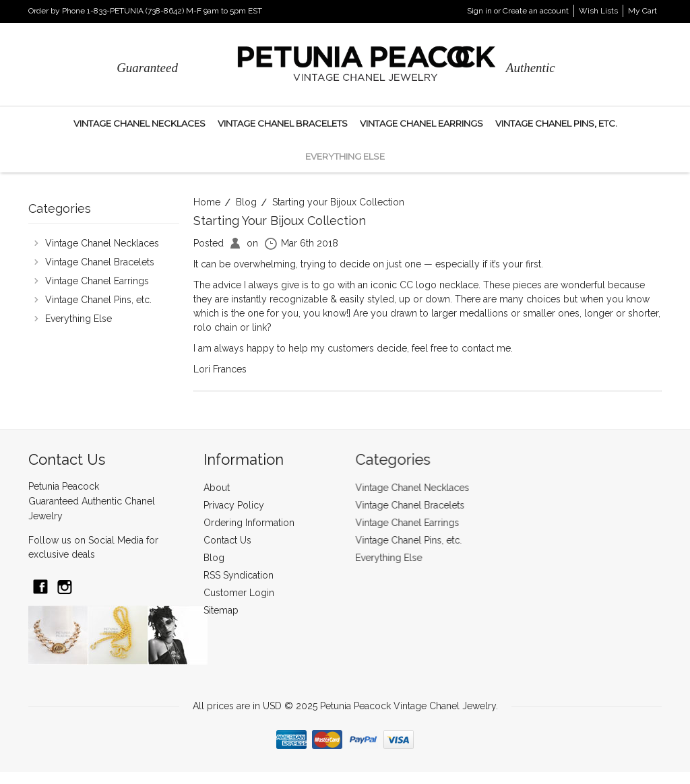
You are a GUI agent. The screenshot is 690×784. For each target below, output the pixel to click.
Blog (246, 202)
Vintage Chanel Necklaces (139, 123)
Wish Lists (598, 11)
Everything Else (345, 156)
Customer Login (239, 593)
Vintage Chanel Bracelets (283, 123)
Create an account (536, 11)
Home (207, 202)
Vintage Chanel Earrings (421, 123)
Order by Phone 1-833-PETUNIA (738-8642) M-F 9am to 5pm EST (145, 11)
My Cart (642, 11)
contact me (486, 348)
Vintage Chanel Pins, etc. (556, 123)
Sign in (479, 11)
